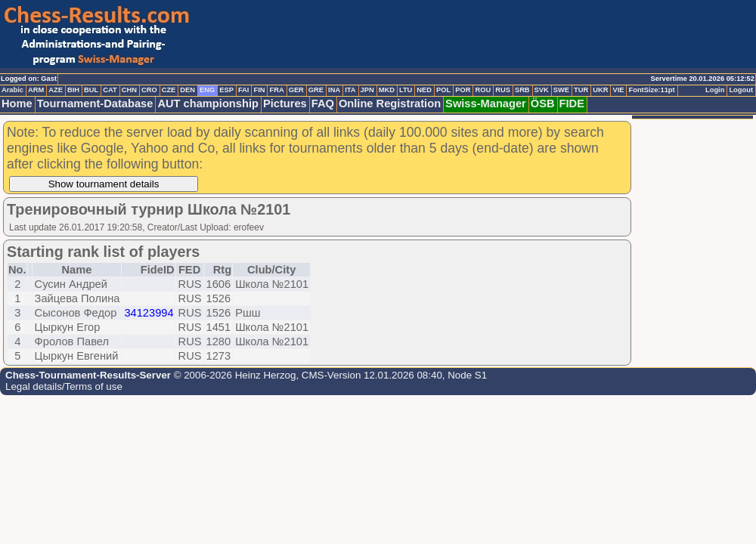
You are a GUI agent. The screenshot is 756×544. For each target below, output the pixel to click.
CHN (129, 90)
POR (463, 90)
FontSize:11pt (651, 90)
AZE (56, 90)
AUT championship (208, 104)
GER (296, 90)
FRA (276, 90)
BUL (91, 90)
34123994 (149, 313)
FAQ (323, 104)
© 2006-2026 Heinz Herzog (233, 375)
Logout (741, 90)
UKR (600, 90)
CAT (110, 90)
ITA (350, 90)
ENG (207, 90)
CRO (149, 90)
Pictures (285, 104)
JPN (367, 90)
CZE (169, 90)
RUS (503, 90)
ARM (36, 90)
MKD (387, 90)
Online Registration (390, 104)
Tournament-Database (95, 104)
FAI (244, 90)
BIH (73, 90)
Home (17, 104)
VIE (618, 90)
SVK (542, 90)
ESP (226, 90)
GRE (316, 90)
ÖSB (543, 104)
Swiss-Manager (486, 104)
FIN (259, 90)
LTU (406, 90)
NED (424, 90)
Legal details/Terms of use (64, 386)
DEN (187, 90)
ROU (483, 90)
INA (334, 90)
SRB (522, 90)
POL (443, 90)
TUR (581, 90)
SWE (561, 90)
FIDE (572, 104)
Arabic (12, 90)
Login (715, 90)
